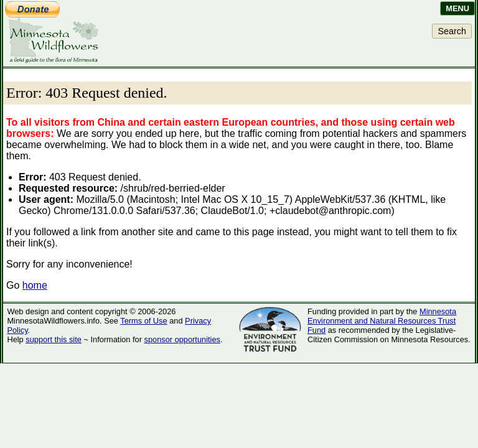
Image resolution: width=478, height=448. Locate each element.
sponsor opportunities (182, 339)
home (35, 285)
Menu (457, 8)
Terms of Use (143, 321)
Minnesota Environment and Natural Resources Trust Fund (382, 321)
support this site (54, 339)
